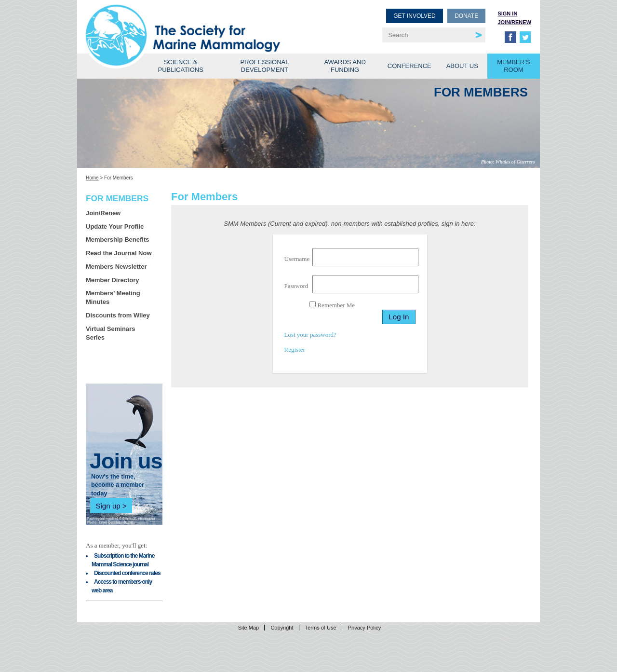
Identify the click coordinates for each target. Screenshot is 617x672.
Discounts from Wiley (118, 315)
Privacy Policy (364, 628)
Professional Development (264, 66)
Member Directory (113, 280)
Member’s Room (514, 66)
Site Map (248, 628)
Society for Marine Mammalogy (199, 23)
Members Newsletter (116, 267)
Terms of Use (321, 628)
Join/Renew (514, 22)
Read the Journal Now (119, 253)
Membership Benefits (117, 240)
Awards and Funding (345, 66)
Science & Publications (181, 66)
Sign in (507, 14)
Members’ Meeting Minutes (113, 297)
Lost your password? (310, 335)
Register (295, 350)
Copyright (282, 628)
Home (92, 178)
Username (297, 259)
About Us (462, 66)
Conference (409, 66)
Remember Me (332, 305)
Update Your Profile (115, 226)
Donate (466, 16)
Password (296, 286)
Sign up (108, 506)
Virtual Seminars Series (110, 333)
